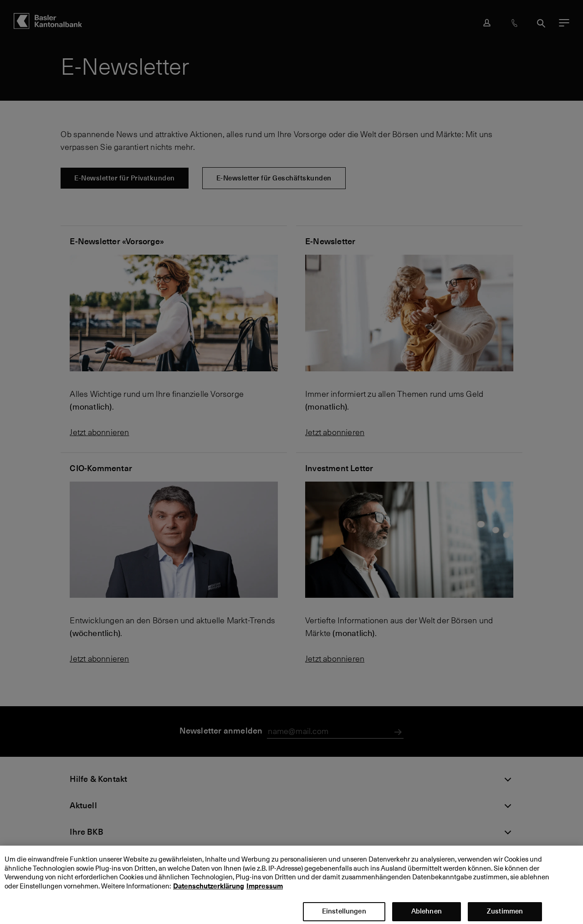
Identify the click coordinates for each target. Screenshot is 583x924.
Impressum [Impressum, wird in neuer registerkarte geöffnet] (265, 891)
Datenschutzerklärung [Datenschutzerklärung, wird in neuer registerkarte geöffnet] (209, 891)
